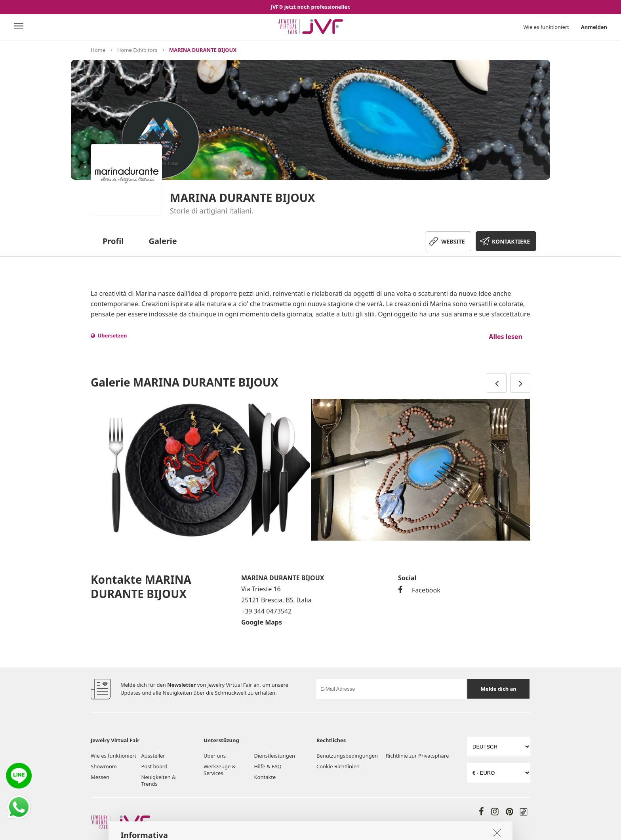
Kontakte (265, 777)
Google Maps (262, 622)
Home (98, 50)
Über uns (215, 756)
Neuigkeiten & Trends (159, 780)
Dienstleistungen (275, 756)
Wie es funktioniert (546, 27)
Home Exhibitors (137, 50)
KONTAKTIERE (511, 241)
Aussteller (153, 756)
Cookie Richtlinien (339, 766)
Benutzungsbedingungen (347, 756)
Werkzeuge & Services (220, 770)
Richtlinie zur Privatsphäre (417, 756)
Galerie (163, 241)
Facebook (419, 590)
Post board (154, 766)
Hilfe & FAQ (268, 766)
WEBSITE (453, 241)
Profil (113, 241)
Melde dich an (499, 689)
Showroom (104, 766)
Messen (100, 777)
